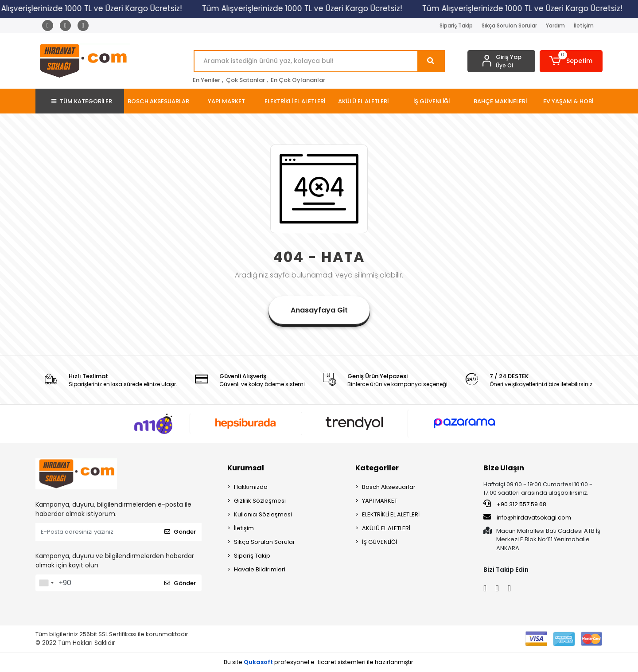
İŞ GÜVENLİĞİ (379, 542)
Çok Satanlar (245, 80)
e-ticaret (323, 662)
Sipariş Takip (456, 25)
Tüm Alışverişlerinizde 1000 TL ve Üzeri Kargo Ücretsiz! (307, 8)
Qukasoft (258, 662)
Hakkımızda (251, 487)
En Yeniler (206, 80)
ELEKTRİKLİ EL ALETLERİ (391, 514)
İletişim (584, 25)
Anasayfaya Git (319, 310)
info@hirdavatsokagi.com (527, 517)
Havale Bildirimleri (260, 569)
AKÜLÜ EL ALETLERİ (386, 528)
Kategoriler (377, 468)
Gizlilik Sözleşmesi (260, 501)
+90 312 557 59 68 (515, 504)
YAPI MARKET (380, 501)
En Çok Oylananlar (298, 80)
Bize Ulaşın (504, 468)
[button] (571, 61)
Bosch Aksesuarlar (389, 487)
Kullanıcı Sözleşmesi (263, 514)
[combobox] (46, 583)
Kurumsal (246, 468)
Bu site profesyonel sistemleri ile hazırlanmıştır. (319, 662)
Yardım (555, 25)
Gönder (180, 532)
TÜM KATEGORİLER (82, 101)
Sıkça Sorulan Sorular (509, 25)
